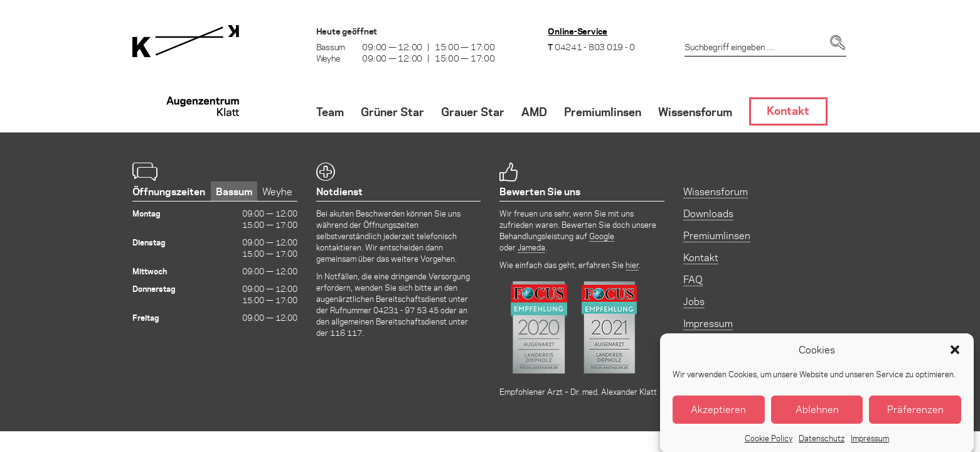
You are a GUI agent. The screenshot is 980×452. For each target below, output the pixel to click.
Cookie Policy (769, 444)
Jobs (694, 301)
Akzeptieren (718, 416)
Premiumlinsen (717, 235)
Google (602, 236)
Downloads (708, 213)
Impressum (870, 444)
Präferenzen (915, 416)
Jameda (531, 247)
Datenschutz (822, 444)
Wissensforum (716, 191)
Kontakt (701, 257)
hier (632, 265)
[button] (955, 356)
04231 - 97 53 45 (406, 310)
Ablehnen (817, 416)
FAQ (693, 279)
